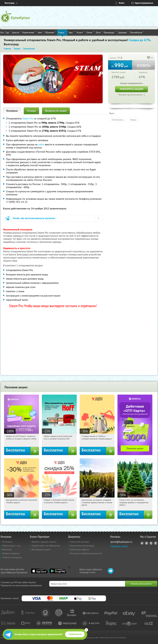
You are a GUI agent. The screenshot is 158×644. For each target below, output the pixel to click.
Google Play (58, 571)
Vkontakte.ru (147, 543)
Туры (72, 32)
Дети (99, 32)
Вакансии (7, 549)
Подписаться (75, 634)
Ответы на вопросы (12, 557)
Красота (16, 32)
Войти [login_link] (122, 3)
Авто (41, 32)
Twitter (151, 543)
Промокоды (110, 32)
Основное (12, 111)
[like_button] (149, 58)
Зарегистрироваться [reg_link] (144, 3)
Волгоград (9, 3)
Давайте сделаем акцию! (44, 542)
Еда (8, 32)
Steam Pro (28, 118)
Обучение (51, 32)
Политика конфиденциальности (86, 553)
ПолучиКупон (137, 32)
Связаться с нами (119, 546)
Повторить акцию (132, 89)
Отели (90, 32)
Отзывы (31, 111)
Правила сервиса (11, 553)
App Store (39, 571)
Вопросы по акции (56, 111)
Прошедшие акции (41, 549)
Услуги (81, 32)
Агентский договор (79, 542)
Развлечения (29, 32)
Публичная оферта (79, 549)
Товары (62, 32)
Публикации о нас (11, 546)
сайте (41, 144)
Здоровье (123, 32)
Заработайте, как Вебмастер (46, 546)
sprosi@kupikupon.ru (121, 542)
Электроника (117, 120)
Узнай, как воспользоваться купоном (34, 218)
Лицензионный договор (82, 546)
